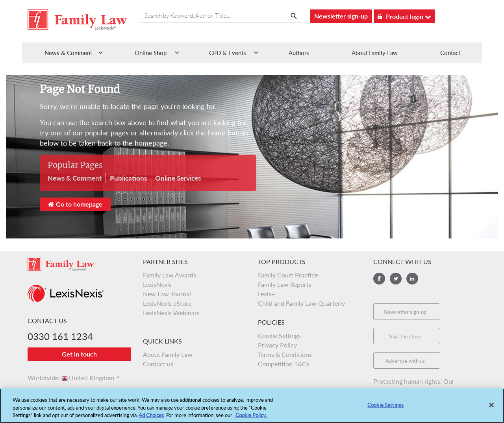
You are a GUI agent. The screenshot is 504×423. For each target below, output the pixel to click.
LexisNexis (157, 284)
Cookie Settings (279, 335)
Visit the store (405, 336)
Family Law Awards (170, 275)
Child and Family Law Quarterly (301, 303)
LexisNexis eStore (167, 303)
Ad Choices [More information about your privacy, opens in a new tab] (151, 419)
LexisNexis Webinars (171, 313)
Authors (299, 53)
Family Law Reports (285, 284)
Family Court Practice (288, 275)
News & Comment (75, 178)
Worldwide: (40, 378)
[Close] (491, 410)
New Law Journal (167, 294)
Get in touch (79, 354)
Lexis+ (266, 294)
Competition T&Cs (283, 364)
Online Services (178, 178)
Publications (128, 178)
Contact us (158, 364)
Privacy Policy (277, 345)
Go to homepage (75, 204)
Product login (404, 15)
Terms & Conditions (285, 354)
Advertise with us (405, 361)
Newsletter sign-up (341, 16)
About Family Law (375, 53)
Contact (450, 53)
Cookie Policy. (251, 419)
